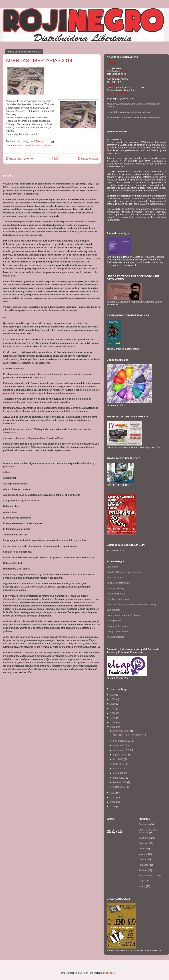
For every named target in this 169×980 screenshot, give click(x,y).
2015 (113, 718)
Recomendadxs (44, 145)
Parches (143, 870)
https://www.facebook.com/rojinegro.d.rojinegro (134, 118)
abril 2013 (119, 773)
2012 (113, 793)
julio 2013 (119, 759)
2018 (113, 704)
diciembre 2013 (122, 731)
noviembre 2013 (122, 741)
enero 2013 (119, 787)
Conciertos (144, 838)
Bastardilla (112, 567)
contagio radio (114, 621)
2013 (113, 727)
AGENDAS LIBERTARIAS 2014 (129, 735)
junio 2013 (119, 764)
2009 (113, 807)
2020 (113, 695)
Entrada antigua (88, 159)
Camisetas (144, 824)
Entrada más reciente (19, 159)
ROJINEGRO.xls (115, 550)
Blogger (110, 973)
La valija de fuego (116, 588)
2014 (113, 722)
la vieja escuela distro (118, 632)
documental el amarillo (118, 626)
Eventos (143, 843)
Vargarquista (113, 610)
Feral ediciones (115, 578)
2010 (113, 802)
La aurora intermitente (118, 583)
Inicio (55, 159)
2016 (113, 713)
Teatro (142, 881)
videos (142, 886)
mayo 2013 (119, 768)
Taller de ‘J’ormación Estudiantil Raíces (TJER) (131, 605)
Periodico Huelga (116, 594)
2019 (113, 699)
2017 (113, 709)
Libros (20, 145)
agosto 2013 (120, 755)
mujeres (143, 854)
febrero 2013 (120, 782)
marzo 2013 (120, 778)
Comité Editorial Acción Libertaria (124, 572)
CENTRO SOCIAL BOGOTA (148, 831)
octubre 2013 (120, 745)
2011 (113, 797)
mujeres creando (115, 637)
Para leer (29, 145)
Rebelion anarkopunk (118, 599)
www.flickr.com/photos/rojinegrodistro (128, 112)
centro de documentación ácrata (124, 615)
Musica (142, 859)
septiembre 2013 (122, 750)
